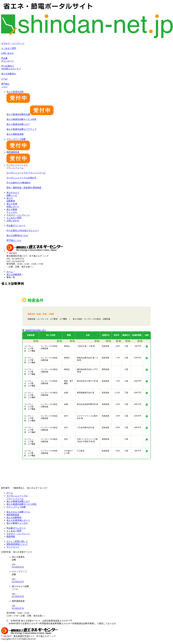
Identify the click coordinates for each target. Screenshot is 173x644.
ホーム (10, 272)
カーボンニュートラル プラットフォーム (26, 173)
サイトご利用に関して (17, 541)
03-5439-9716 (18, 608)
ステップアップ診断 (16, 507)
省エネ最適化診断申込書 (30, 114)
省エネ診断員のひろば (17, 235)
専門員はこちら (14, 240)
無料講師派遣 (13, 515)
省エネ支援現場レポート (18, 520)
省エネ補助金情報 (15, 134)
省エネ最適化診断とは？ (18, 124)
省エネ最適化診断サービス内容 (21, 119)
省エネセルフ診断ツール (18, 512)
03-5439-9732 (18, 567)
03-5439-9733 (18, 582)
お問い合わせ (7, 53)
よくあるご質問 (9, 48)
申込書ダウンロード (16, 226)
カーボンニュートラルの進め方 (21, 178)
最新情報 (11, 536)
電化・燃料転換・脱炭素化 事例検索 (24, 188)
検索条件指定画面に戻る (36, 330)
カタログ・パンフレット (13, 43)
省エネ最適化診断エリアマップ (21, 129)
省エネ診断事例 (14, 274)
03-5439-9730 (18, 596)
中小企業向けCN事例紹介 (19, 183)
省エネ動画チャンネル (17, 523)
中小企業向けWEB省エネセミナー (23, 231)
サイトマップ (13, 547)
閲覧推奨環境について (17, 544)
